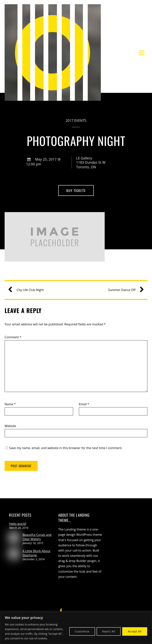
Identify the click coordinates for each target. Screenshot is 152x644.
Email (84, 404)
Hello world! (18, 524)
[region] (76, 628)
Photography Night (76, 141)
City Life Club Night (27, 290)
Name (10, 404)
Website (10, 426)
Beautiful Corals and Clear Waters (37, 537)
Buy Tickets (76, 190)
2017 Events (76, 120)
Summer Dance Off (124, 290)
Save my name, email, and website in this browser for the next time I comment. (66, 448)
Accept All (135, 631)
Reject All (109, 631)
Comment (13, 337)
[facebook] (61, 610)
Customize (82, 631)
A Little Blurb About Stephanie (36, 553)
